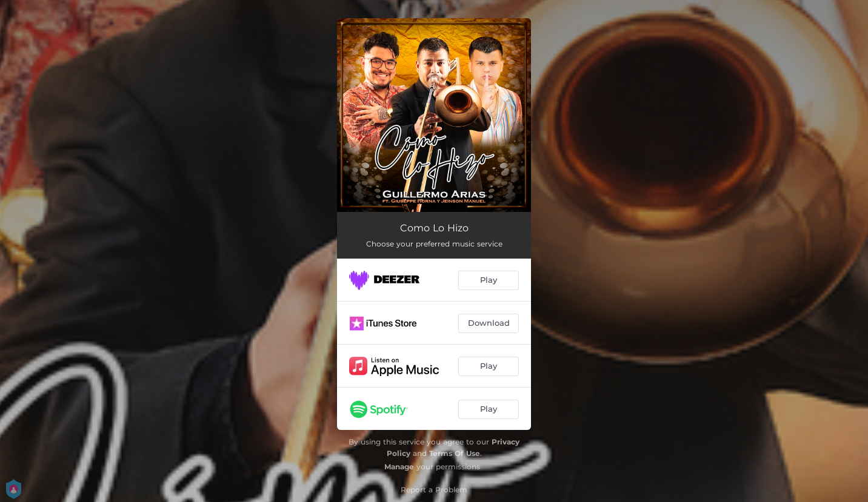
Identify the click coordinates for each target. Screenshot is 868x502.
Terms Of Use (455, 453)
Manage (399, 467)
